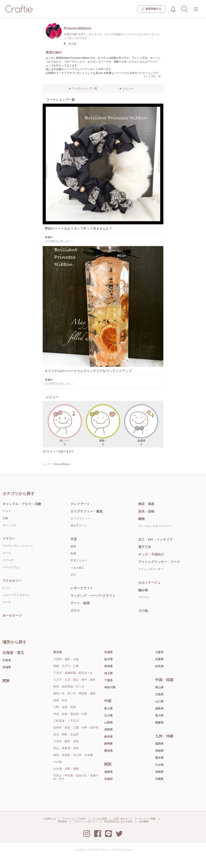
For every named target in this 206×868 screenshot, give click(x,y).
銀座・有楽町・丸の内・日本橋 (73, 755)
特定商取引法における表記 (118, 822)
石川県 (108, 715)
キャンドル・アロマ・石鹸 (22, 504)
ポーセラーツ (12, 616)
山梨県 (108, 723)
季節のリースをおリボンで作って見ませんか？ (78, 228)
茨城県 (108, 652)
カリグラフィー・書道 (87, 511)
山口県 (159, 701)
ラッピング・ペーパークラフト (93, 596)
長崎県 (159, 751)
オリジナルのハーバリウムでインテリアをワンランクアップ (88, 371)
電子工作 (145, 547)
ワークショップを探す (74, 819)
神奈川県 (110, 687)
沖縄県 (159, 779)
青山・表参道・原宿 (66, 748)
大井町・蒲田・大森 (66, 659)
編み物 (143, 590)
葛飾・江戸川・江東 (66, 666)
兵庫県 (159, 659)
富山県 (108, 708)
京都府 (108, 779)
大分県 (159, 765)
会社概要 (144, 822)
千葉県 (108, 680)
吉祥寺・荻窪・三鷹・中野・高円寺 (76, 728)
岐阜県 (108, 737)
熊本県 (159, 758)
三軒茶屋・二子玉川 (66, 721)
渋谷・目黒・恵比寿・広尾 (70, 714)
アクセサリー (12, 581)
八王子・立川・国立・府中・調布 (74, 680)
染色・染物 (146, 511)
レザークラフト (82, 588)
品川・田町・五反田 (66, 734)
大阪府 (159, 652)
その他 (143, 611)
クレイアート (80, 504)
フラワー (9, 539)
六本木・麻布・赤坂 (66, 741)
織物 (141, 519)
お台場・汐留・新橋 (66, 769)
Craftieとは (50, 819)
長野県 (108, 730)
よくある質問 (100, 819)
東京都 (58, 652)
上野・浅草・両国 (65, 707)
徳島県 (159, 708)
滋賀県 (108, 772)
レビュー (128, 89)
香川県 (159, 715)
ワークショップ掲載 (145, 819)
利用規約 (62, 822)
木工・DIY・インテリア (155, 540)
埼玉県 (108, 673)
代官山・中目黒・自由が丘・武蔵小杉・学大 (76, 777)
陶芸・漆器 (146, 504)
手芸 (74, 539)
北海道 (7, 660)
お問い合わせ (121, 819)
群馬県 (108, 666)
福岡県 (159, 744)
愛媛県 (159, 723)
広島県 (159, 694)
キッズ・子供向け (151, 554)
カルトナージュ (149, 583)
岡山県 (159, 687)
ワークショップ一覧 (85, 89)
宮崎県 (159, 772)
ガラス (75, 611)
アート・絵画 (80, 603)
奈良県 (159, 666)
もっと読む (152, 76)
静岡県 (108, 744)
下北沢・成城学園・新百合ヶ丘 (73, 673)
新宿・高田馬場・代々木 (69, 687)
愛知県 (108, 751)
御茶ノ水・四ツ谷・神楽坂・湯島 (74, 693)
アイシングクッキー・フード (159, 562)
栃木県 (108, 659)
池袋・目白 (60, 700)
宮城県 (7, 667)
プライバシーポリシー (85, 822)
